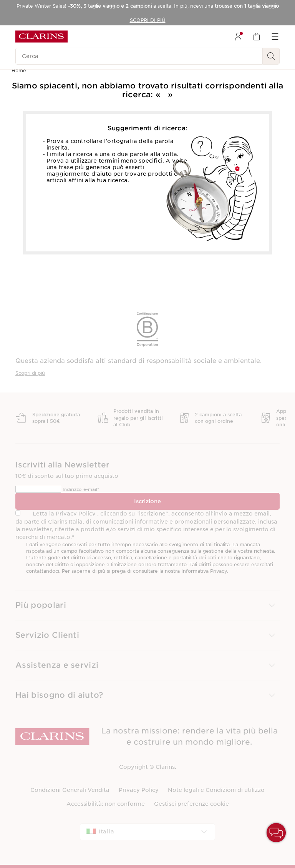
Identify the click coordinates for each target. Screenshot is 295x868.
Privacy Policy (139, 790)
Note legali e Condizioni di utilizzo (216, 790)
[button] (147, 605)
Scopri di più (30, 373)
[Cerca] (139, 56)
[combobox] (147, 832)
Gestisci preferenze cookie (191, 804)
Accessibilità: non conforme (106, 804)
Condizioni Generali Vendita (70, 790)
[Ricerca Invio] (271, 56)
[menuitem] (238, 37)
